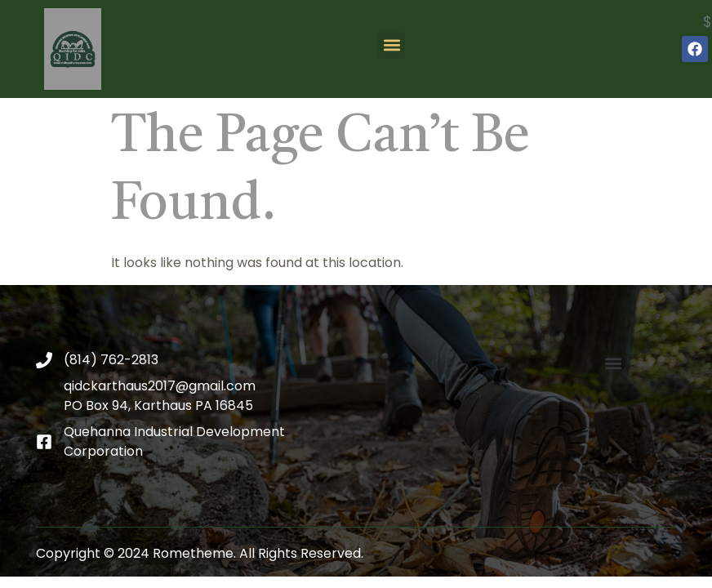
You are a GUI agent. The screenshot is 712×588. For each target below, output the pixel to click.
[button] (392, 45)
